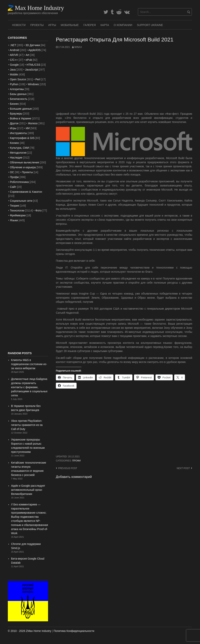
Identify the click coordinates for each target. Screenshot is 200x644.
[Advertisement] (124, 80)
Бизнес (14, 104)
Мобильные (70, 25)
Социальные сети (21, 201)
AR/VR (14, 55)
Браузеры (16, 114)
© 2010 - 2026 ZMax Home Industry (30, 631)
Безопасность (19, 99)
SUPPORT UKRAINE (150, 25)
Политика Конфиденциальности (74, 631)
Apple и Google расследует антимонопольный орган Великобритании (28, 490)
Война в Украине (21, 118)
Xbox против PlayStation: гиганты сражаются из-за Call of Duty (27, 425)
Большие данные (21, 109)
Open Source (18, 79)
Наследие (16, 158)
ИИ (28, 128)
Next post (183, 468)
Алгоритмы (17, 89)
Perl (38, 79)
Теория (15, 206)
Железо (33, 123)
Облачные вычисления (25, 162)
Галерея (90, 25)
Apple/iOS (34, 50)
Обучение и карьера (23, 167)
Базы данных (18, 94)
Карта (105, 25)
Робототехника (19, 182)
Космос (15, 143)
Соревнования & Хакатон (26, 192)
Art (28, 55)
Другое (14, 123)
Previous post (68, 468)
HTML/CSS (33, 65)
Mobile (14, 74)
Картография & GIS (22, 138)
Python (14, 84)
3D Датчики (33, 45)
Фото (38, 210)
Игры (52, 25)
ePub (29, 60)
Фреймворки (18, 215)
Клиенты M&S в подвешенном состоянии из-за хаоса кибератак (29, 364)
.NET (13, 45)
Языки (14, 220)
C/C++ (14, 60)
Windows (33, 84)
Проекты (37, 25)
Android (14, 50)
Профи (76, 461)
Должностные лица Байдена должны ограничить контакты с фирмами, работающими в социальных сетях (29, 387)
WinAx (78, 47)
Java (13, 70)
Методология (18, 153)
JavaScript (31, 70)
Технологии (17, 210)
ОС (12, 172)
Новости (19, 25)
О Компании (123, 25)
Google (14, 65)
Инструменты (18, 133)
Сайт (13, 187)
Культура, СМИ (20, 148)
